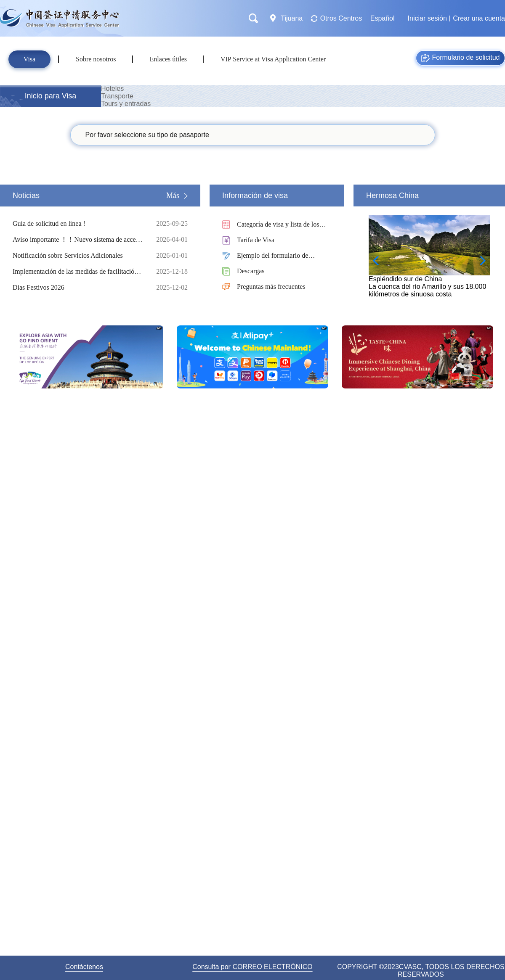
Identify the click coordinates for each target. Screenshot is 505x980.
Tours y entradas (126, 104)
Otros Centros (341, 18)
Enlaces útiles (168, 59)
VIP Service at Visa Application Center (273, 59)
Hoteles (112, 88)
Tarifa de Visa (256, 240)
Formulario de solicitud (461, 58)
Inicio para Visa (51, 96)
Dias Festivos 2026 (78, 288)
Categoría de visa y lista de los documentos (278, 225)
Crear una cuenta (479, 18)
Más (173, 195)
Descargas (251, 271)
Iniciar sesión (427, 18)
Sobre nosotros (96, 59)
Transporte (117, 96)
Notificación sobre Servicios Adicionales (78, 256)
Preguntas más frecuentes (271, 287)
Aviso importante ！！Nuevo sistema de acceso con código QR (78, 240)
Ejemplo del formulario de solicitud (272, 256)
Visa (29, 59)
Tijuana (292, 18)
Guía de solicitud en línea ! (78, 224)
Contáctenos (84, 967)
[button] (480, 261)
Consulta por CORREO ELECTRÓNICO (252, 967)
